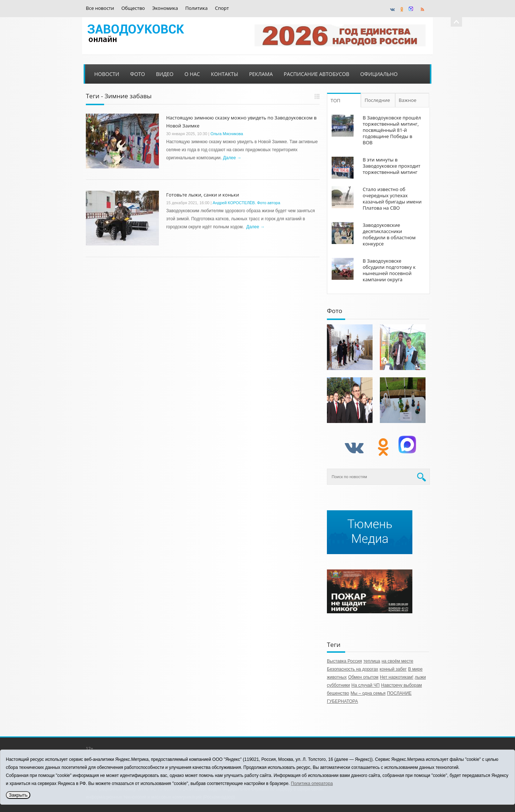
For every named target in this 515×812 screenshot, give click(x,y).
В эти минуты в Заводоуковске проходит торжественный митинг (392, 166)
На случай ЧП (365, 685)
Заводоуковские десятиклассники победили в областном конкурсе (389, 234)
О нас (192, 74)
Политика (196, 8)
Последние (377, 100)
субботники (338, 685)
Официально (379, 74)
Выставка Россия (344, 661)
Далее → (232, 158)
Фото (138, 74)
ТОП (335, 100)
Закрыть (18, 795)
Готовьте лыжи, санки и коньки (203, 195)
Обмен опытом (363, 677)
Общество (133, 8)
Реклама (261, 74)
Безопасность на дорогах (352, 669)
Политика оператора (312, 784)
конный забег (393, 669)
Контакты (224, 74)
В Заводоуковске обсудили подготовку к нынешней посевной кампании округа (389, 270)
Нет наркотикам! (397, 677)
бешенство (338, 693)
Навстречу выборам (401, 685)
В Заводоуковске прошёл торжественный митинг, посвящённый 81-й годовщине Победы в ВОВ (392, 130)
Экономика (165, 8)
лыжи (420, 677)
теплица (372, 661)
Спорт (222, 8)
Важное (408, 100)
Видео (165, 74)
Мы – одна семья (368, 693)
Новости (107, 74)
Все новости (100, 8)
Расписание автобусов (316, 74)
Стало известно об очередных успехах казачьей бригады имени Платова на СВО (392, 199)
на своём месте (398, 661)
